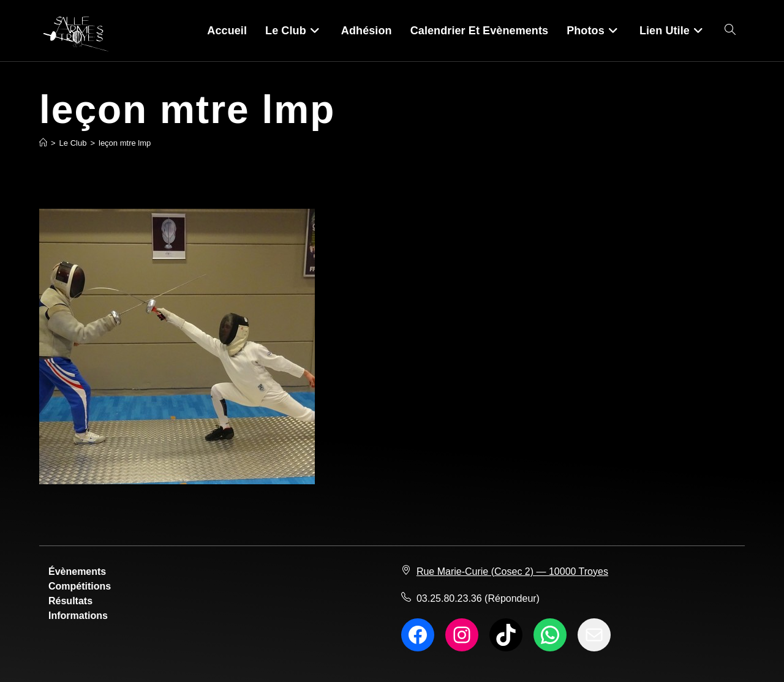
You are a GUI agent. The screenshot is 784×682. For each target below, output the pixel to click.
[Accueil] (43, 143)
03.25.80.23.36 (449, 598)
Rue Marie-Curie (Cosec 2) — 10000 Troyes (512, 571)
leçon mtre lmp (125, 143)
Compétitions (80, 586)
